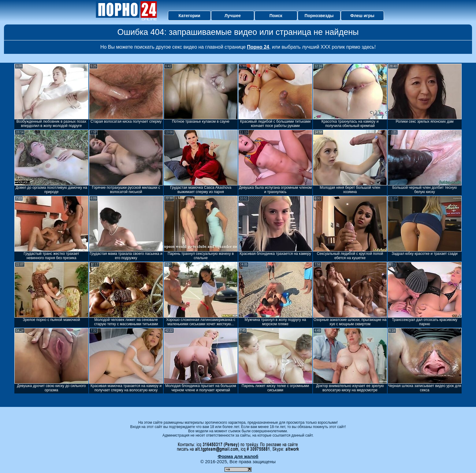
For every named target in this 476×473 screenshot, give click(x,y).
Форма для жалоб (238, 456)
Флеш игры (362, 16)
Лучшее (233, 16)
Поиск (276, 16)
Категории (190, 16)
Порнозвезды (319, 16)
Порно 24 (258, 47)
